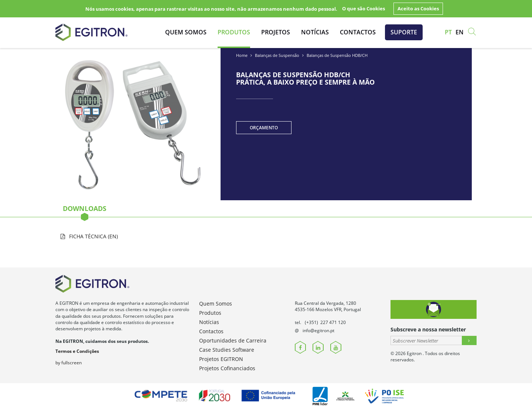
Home (242, 55)
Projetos (276, 32)
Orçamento (264, 128)
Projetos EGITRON (221, 359)
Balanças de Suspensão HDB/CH (337, 55)
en (460, 32)
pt (448, 32)
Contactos (358, 32)
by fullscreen (69, 363)
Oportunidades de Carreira (233, 340)
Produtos (234, 32)
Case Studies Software (227, 350)
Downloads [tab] (85, 211)
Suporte (404, 32)
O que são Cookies (364, 8)
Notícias (315, 32)
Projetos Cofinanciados (227, 368)
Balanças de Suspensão (277, 55)
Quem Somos (186, 32)
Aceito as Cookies (418, 8)
